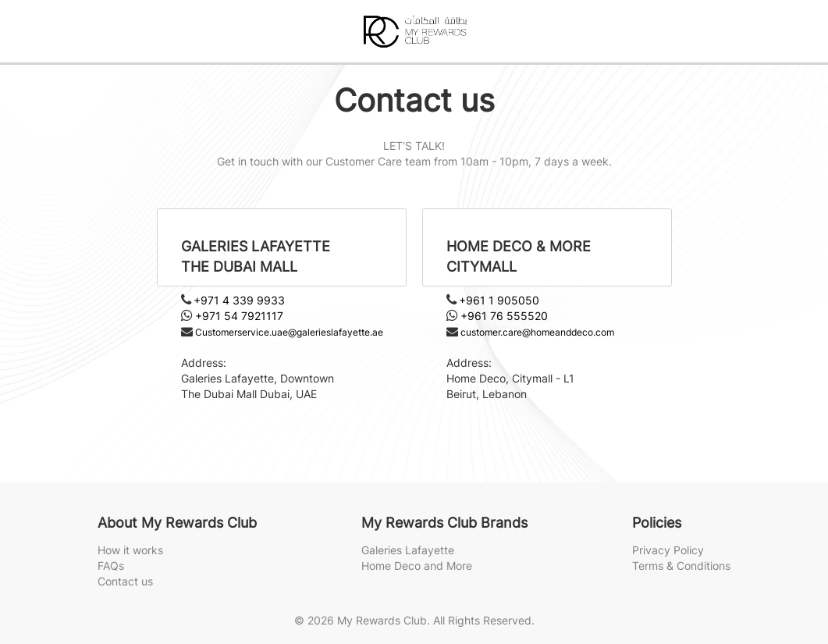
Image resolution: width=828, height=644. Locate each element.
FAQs (111, 566)
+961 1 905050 (499, 300)
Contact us (125, 581)
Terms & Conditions (681, 566)
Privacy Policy (668, 550)
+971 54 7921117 (239, 316)
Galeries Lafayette (408, 550)
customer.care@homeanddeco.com (537, 332)
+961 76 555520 (504, 316)
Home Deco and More (417, 566)
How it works (130, 550)
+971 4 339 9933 (239, 300)
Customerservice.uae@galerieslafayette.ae (289, 332)
